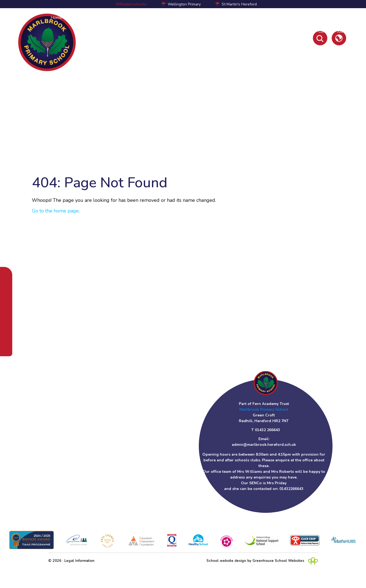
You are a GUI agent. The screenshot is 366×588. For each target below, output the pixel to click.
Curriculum (119, 18)
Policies (263, 18)
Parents (97, 18)
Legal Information (79, 561)
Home (57, 18)
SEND (178, 18)
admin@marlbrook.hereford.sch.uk (264, 445)
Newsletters (302, 31)
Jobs (341, 31)
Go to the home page (55, 211)
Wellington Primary (184, 4)
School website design (226, 561)
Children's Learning (150, 18)
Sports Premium (236, 18)
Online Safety (288, 18)
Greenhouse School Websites (278, 561)
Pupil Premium (202, 18)
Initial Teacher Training (325, 18)
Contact (326, 31)
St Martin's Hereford (239, 4)
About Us (76, 18)
